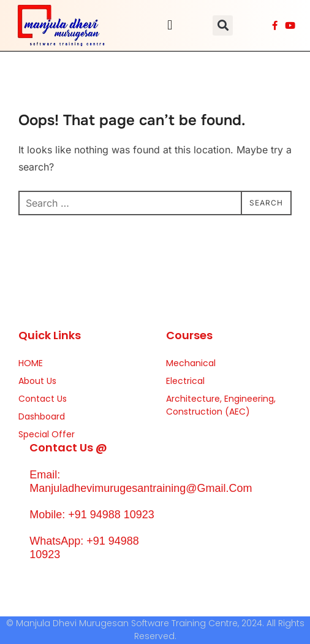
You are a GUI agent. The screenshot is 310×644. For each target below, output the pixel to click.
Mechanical (191, 363)
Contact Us (43, 399)
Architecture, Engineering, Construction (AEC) (221, 405)
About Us (37, 381)
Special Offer (47, 434)
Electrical (185, 381)
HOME (31, 363)
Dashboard (42, 416)
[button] (170, 25)
